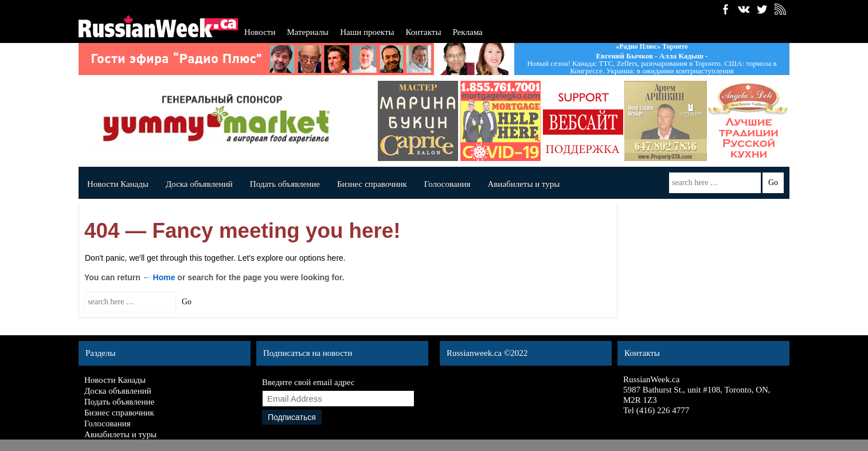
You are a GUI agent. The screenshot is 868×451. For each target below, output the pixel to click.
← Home (159, 277)
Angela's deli (748, 121)
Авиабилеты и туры (523, 184)
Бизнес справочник (372, 184)
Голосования (447, 184)
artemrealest (666, 121)
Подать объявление (285, 184)
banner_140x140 (583, 121)
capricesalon (418, 121)
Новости (260, 32)
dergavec (501, 121)
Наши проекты (367, 32)
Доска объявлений (199, 184)
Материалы (308, 32)
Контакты (424, 32)
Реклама (467, 32)
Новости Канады (118, 184)
